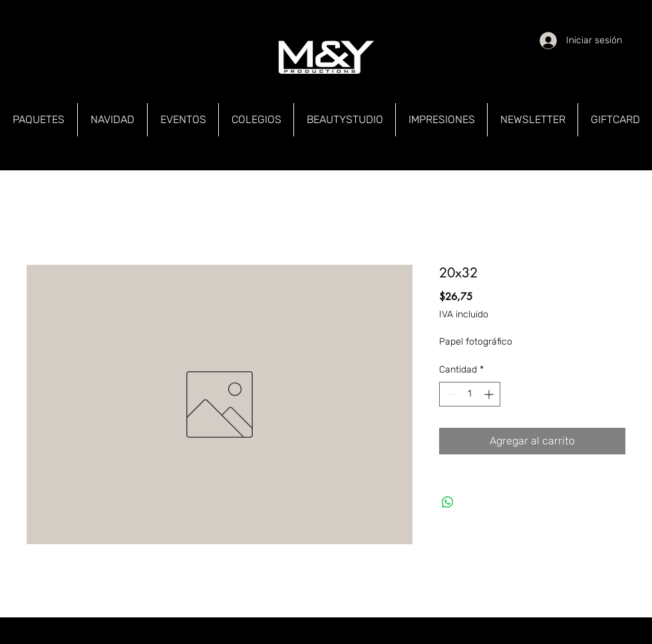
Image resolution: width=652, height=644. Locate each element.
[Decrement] (449, 394)
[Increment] (490, 394)
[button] (39, 120)
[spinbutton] (470, 394)
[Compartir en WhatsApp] (448, 502)
